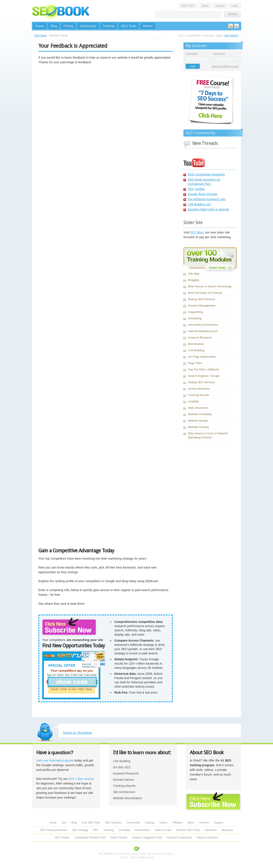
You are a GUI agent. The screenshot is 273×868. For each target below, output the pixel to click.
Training (109, 26)
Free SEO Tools (91, 823)
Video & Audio (163, 830)
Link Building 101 (199, 204)
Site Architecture (124, 792)
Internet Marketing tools (203, 331)
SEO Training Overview (54, 830)
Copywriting (195, 312)
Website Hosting (198, 427)
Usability (193, 401)
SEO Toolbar (196, 189)
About (205, 6)
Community (88, 26)
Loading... (92, 308)
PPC (96, 830)
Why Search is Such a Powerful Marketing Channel (208, 435)
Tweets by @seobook (77, 733)
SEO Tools (129, 26)
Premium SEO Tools (188, 830)
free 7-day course (81, 779)
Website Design (198, 421)
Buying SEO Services (202, 299)
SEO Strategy (80, 830)
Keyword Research (200, 338)
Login (235, 6)
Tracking (108, 830)
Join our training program (55, 760)
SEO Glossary (113, 823)
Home (40, 26)
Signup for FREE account (225, 66)
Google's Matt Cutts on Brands (208, 209)
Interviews (211, 830)
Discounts (227, 830)
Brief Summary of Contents (205, 293)
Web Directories (198, 408)
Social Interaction (199, 389)
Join (188, 6)
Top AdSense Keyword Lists (207, 199)
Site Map (194, 274)
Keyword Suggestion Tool (147, 838)
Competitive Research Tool (90, 838)
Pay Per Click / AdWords (204, 369)
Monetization (196, 344)
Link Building (196, 350)
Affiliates (177, 823)
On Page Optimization (202, 357)
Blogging (194, 280)
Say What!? (232, 36)
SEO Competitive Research (206, 174)
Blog (54, 26)
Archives (204, 823)
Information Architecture (203, 325)
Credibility (124, 830)
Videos (148, 26)
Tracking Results (199, 395)
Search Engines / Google (204, 376)
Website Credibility (200, 414)
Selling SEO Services (202, 382)
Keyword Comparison (179, 838)
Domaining (195, 318)
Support (220, 6)
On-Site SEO (122, 767)
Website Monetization (128, 798)
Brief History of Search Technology (210, 286)
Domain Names (123, 780)
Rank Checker (119, 838)
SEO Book (40, 36)
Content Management (202, 306)
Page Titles (195, 363)
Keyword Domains (208, 838)
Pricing (68, 26)
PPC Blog (197, 232)
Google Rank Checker (203, 194)
